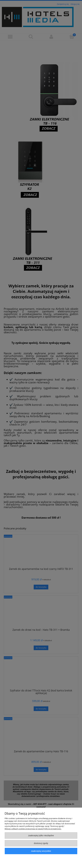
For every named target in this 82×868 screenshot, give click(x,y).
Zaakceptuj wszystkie (41, 851)
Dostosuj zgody (41, 843)
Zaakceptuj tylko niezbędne (41, 835)
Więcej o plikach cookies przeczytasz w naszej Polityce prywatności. (33, 829)
